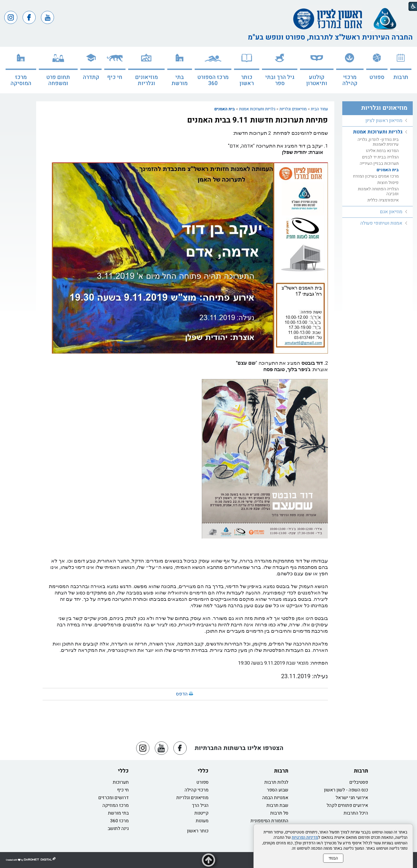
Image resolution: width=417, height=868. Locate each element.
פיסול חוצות (388, 183)
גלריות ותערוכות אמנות (257, 109)
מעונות (202, 821)
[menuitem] (401, 70)
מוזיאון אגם (391, 212)
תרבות (401, 77)
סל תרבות (279, 813)
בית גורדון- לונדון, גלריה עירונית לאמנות (378, 142)
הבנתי (333, 858)
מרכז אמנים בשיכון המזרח (376, 176)
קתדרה (91, 77)
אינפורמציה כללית (383, 200)
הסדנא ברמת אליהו (382, 151)
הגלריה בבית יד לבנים (380, 157)
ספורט (377, 77)
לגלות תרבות (276, 782)
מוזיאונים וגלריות (146, 80)
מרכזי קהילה (350, 80)
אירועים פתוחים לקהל (347, 805)
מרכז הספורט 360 (213, 80)
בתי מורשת (180, 80)
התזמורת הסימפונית (269, 821)
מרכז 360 (119, 821)
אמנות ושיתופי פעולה (381, 223)
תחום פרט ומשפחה (58, 80)
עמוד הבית (319, 109)
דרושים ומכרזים (114, 798)
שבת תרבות (277, 805)
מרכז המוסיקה (21, 80)
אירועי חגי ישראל (352, 798)
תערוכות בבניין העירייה (379, 163)
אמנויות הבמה (275, 798)
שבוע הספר (278, 790)
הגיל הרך (200, 805)
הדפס (182, 694)
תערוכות (121, 782)
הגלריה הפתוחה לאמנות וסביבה (378, 191)
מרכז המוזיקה (116, 805)
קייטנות (201, 813)
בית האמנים (225, 109)
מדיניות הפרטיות (305, 837)
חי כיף (115, 77)
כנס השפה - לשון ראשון (346, 790)
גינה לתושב (118, 829)
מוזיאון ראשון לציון (384, 121)
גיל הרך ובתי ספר (280, 80)
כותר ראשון (247, 80)
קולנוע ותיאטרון (317, 80)
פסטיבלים (359, 782)
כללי (203, 771)
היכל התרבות (356, 813)
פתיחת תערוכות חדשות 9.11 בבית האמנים (258, 120)
